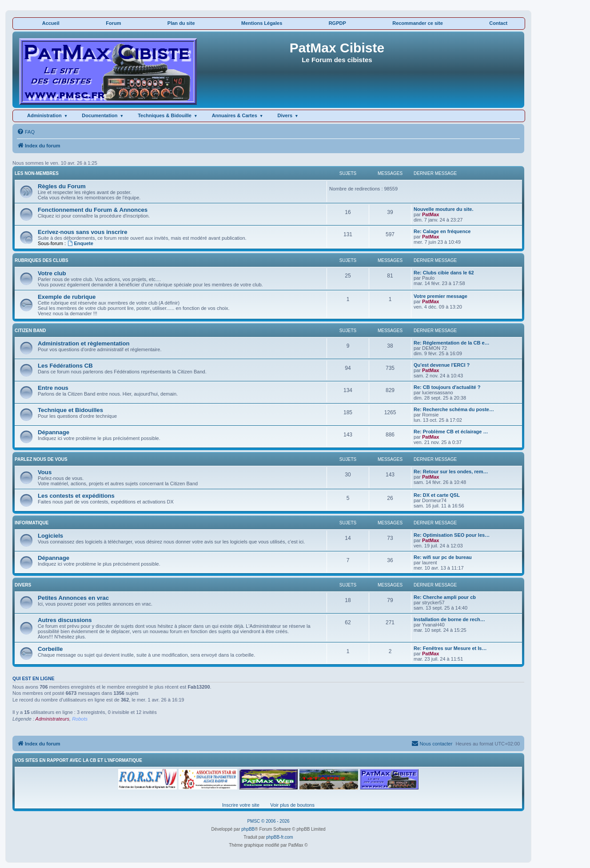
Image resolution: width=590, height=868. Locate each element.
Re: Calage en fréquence (442, 231)
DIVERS (23, 585)
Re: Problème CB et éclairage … (451, 432)
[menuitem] (26, 132)
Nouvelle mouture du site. (443, 209)
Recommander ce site (418, 23)
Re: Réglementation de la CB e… (452, 343)
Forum (113, 23)
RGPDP (337, 23)
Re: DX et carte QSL (437, 495)
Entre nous (53, 388)
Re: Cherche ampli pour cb (445, 597)
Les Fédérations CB (65, 366)
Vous (45, 472)
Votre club (52, 273)
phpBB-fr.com (280, 837)
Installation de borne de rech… (449, 619)
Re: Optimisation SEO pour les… (452, 535)
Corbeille (50, 649)
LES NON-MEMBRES (37, 173)
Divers (285, 115)
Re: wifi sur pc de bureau (443, 557)
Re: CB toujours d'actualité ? (447, 387)
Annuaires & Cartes (235, 115)
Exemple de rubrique (67, 297)
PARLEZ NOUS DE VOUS (41, 459)
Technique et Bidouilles (70, 410)
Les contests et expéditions (76, 496)
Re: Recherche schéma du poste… (454, 409)
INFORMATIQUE (32, 523)
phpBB (248, 829)
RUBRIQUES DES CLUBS (42, 260)
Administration (44, 115)
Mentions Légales (262, 23)
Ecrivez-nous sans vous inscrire (83, 232)
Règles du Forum (62, 186)
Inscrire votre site (241, 805)
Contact (498, 23)
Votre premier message (441, 296)
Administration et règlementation (84, 343)
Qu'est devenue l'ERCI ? (442, 365)
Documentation (100, 115)
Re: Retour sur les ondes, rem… (451, 472)
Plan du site (181, 23)
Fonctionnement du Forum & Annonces (93, 210)
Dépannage (54, 432)
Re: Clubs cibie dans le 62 (444, 273)
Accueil (51, 23)
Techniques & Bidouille (165, 115)
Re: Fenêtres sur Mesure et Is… (450, 648)
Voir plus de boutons (292, 805)
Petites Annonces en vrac (73, 598)
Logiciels (50, 536)
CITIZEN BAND (30, 331)
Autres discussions (65, 620)
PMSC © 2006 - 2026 (268, 821)
